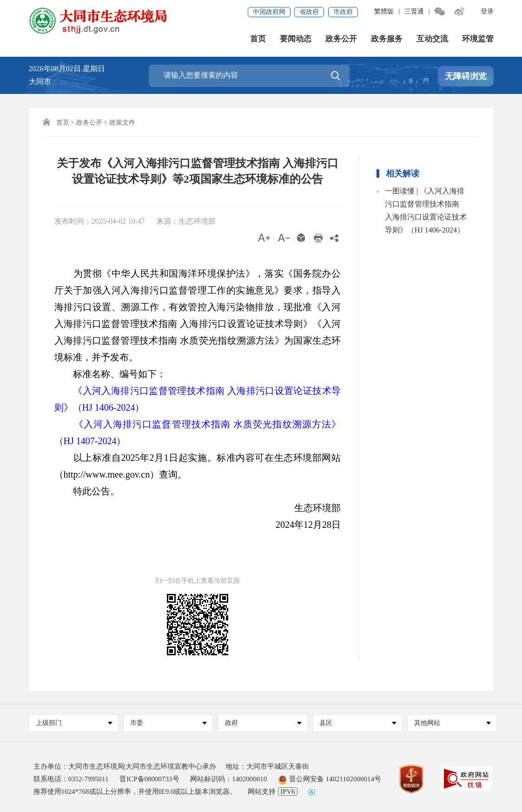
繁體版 (384, 11)
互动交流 (432, 39)
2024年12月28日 (299, 525)
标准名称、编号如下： (110, 374)
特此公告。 (87, 491)
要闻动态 (296, 39)
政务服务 (387, 39)
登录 (487, 11)
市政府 (343, 12)
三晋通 (414, 11)
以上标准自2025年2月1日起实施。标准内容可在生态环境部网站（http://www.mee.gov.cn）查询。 (198, 466)
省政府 (309, 12)
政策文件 (122, 123)
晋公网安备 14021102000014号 (330, 779)
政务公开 (341, 39)
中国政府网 (269, 12)
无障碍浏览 (466, 76)
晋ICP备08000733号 (149, 779)
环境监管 (478, 39)
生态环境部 (308, 508)
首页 (258, 39)
